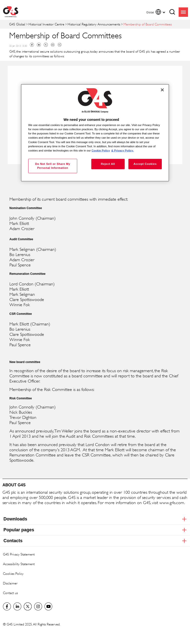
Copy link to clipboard (60, 45)
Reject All (108, 164)
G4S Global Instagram (38, 606)
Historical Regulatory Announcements (94, 24)
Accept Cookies (145, 164)
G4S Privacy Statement (19, 554)
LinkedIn (17, 606)
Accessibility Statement (19, 564)
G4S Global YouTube (48, 606)
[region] (95, 133)
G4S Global (17, 24)
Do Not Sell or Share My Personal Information (53, 166)
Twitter (46, 45)
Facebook (32, 45)
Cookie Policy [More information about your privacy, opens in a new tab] (101, 150)
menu (183, 12)
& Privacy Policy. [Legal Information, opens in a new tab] (123, 150)
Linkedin (39, 45)
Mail (53, 45)
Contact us (10, 593)
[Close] (162, 90)
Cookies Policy (13, 573)
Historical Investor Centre (46, 24)
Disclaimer (10, 583)
